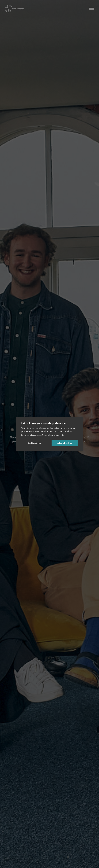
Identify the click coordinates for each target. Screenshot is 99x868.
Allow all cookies (65, 443)
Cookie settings (34, 443)
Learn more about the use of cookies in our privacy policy (43, 435)
